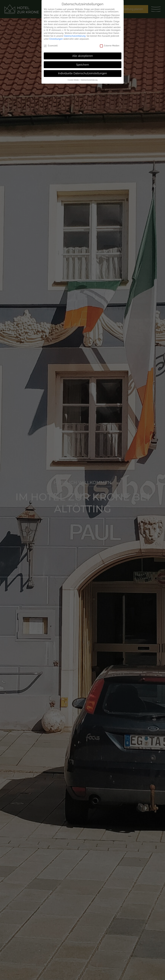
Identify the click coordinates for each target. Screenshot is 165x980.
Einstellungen (56, 39)
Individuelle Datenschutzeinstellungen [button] (82, 73)
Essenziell (51, 46)
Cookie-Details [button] (73, 80)
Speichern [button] (83, 65)
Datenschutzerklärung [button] (89, 80)
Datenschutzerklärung (75, 36)
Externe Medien (110, 46)
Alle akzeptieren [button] (83, 56)
